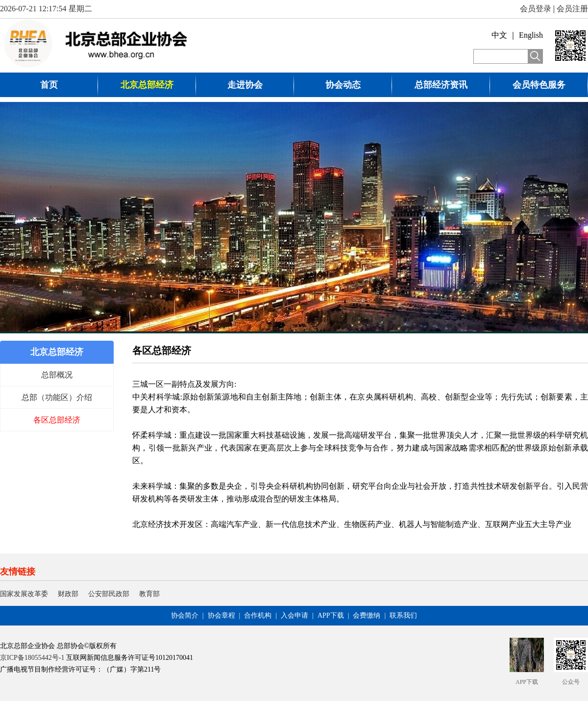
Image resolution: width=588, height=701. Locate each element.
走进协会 (245, 85)
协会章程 (221, 615)
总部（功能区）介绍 (57, 397)
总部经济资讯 (441, 85)
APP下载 (331, 615)
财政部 (68, 594)
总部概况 (57, 375)
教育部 (149, 594)
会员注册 (572, 9)
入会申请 (294, 615)
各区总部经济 (57, 420)
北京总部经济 (147, 85)
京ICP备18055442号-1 (32, 658)
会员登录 (536, 9)
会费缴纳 (367, 615)
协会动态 (343, 85)
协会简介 (185, 615)
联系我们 (403, 615)
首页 (49, 85)
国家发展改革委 (24, 594)
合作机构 (258, 615)
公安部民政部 (109, 594)
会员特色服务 (539, 85)
